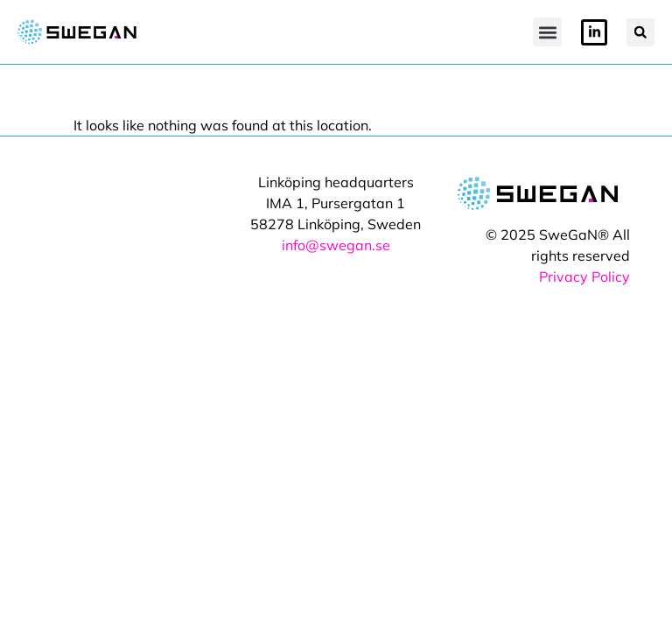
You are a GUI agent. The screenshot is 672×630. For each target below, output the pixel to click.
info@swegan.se (336, 245)
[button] (547, 32)
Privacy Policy (584, 276)
